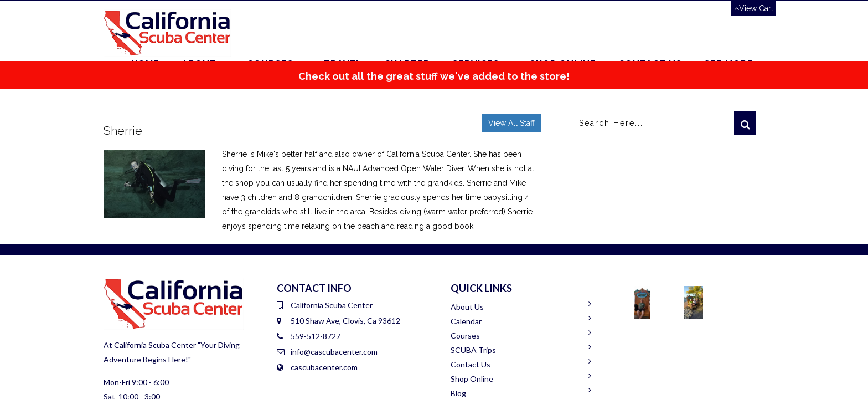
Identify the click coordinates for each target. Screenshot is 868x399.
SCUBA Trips (473, 350)
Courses (465, 336)
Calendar (466, 321)
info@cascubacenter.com (334, 352)
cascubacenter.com (324, 367)
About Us (467, 307)
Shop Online (472, 379)
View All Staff (512, 123)
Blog (458, 393)
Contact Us (471, 364)
